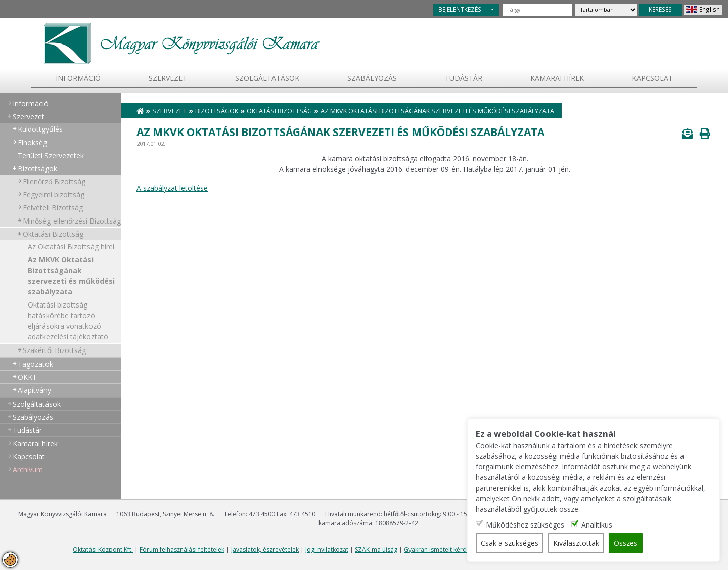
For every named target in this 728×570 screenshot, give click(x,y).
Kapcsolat (652, 78)
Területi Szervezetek (51, 156)
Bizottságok (37, 169)
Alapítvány (34, 390)
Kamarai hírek (557, 78)
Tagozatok (35, 364)
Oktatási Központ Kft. (103, 550)
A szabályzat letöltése (172, 188)
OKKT (27, 377)
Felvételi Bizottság (53, 208)
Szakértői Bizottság (54, 350)
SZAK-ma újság (376, 550)
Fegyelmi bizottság (54, 194)
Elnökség (32, 142)
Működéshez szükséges (525, 525)
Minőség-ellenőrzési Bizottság (72, 221)
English (710, 9)
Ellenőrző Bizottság (54, 181)
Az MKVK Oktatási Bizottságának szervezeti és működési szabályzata (71, 276)
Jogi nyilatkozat (327, 550)
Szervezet (168, 78)
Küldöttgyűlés (40, 129)
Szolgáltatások (267, 78)
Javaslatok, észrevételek (265, 550)
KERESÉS (660, 9)
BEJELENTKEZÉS (460, 9)
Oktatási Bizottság (53, 234)
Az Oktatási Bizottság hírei (71, 247)
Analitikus (597, 525)
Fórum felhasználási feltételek (182, 550)
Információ (78, 78)
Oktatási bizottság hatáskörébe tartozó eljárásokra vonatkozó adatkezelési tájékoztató (68, 321)
